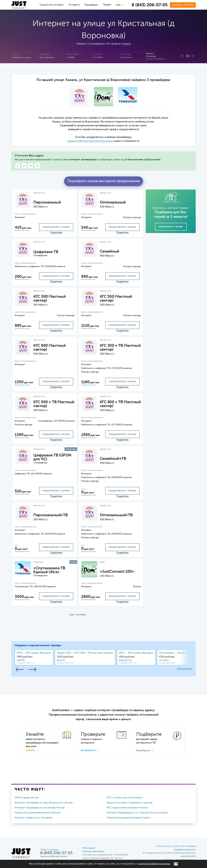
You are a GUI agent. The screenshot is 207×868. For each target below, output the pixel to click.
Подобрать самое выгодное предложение (104, 181)
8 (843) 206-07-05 (150, 5)
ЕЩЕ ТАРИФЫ (78, 615)
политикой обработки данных (154, 864)
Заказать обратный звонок (54, 856)
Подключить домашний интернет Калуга (129, 818)
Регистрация (89, 848)
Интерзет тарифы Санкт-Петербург (34, 818)
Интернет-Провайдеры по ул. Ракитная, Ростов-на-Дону (137, 813)
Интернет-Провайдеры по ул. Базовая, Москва (40, 808)
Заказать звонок (183, 5)
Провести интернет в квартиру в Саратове (130, 803)
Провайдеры (91, 5)
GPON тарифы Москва (27, 798)
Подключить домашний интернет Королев (38, 813)
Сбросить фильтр (155, 59)
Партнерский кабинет (93, 851)
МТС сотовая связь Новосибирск (125, 798)
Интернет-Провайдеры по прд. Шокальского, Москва (44, 803)
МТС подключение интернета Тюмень (127, 808)
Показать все (185, 669)
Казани (127, 44)
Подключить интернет (52, 5)
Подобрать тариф (171, 227)
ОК (176, 864)
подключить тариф (56, 227)
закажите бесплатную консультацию (90, 141)
